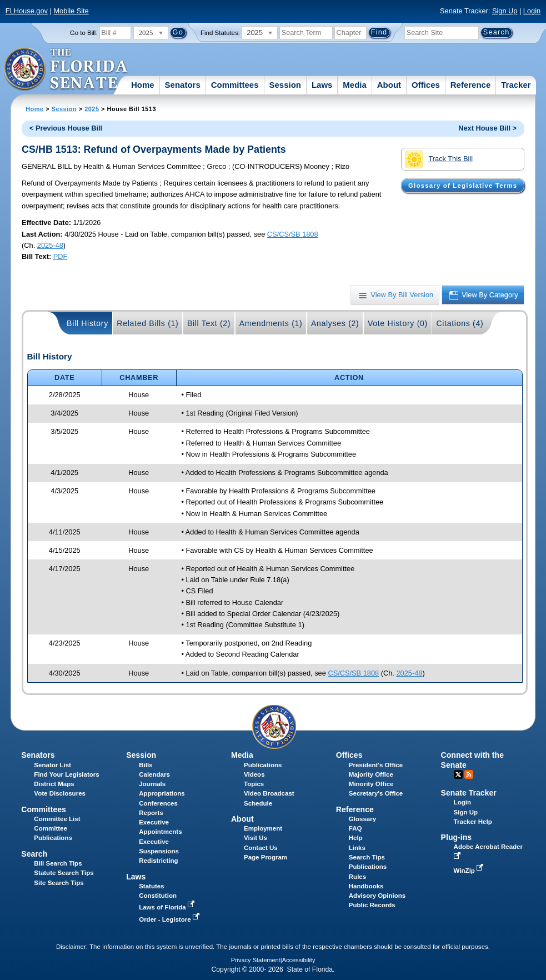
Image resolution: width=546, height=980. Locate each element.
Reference (471, 85)
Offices (426, 85)
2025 (92, 109)
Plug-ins (457, 837)
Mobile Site (71, 11)
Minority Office (371, 784)
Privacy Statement (256, 960)
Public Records (372, 905)
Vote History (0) (398, 323)
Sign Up (505, 11)
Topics (254, 784)
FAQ (355, 828)
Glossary (362, 819)
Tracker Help (473, 822)
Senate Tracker (469, 793)
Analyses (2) (335, 323)
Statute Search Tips (64, 873)
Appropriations (162, 793)
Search (34, 854)
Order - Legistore (170, 919)
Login (532, 11)
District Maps (54, 784)
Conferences (158, 803)
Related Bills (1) (147, 323)
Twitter (458, 774)
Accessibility (299, 960)
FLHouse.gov (27, 11)
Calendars (154, 774)
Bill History (87, 323)
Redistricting (158, 861)
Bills (146, 765)
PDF (61, 256)
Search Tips (367, 857)
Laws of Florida (168, 907)
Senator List (52, 765)
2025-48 (50, 245)
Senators (183, 85)
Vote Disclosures (60, 793)
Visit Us (256, 838)
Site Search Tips (59, 883)
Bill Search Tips (58, 863)
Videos (254, 774)
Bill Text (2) (209, 323)
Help (356, 838)
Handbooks (366, 886)
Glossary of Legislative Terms (463, 186)
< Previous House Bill (66, 128)
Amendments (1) (271, 323)
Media (355, 85)
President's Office (376, 765)
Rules (357, 877)
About (389, 85)
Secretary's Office (376, 793)
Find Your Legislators (66, 774)
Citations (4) (460, 323)
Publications (263, 765)
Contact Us (261, 848)
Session (285, 85)
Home (143, 85)
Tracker (516, 85)
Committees (235, 85)
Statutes (151, 886)
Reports (151, 813)
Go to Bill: (84, 33)
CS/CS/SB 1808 (293, 234)
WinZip (470, 871)
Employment (263, 828)
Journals (152, 784)
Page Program (266, 857)
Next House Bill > (487, 128)
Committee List (57, 819)
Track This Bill (439, 159)
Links (357, 848)
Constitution (158, 896)
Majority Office (371, 774)
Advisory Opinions (377, 896)
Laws (322, 85)
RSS (469, 774)
